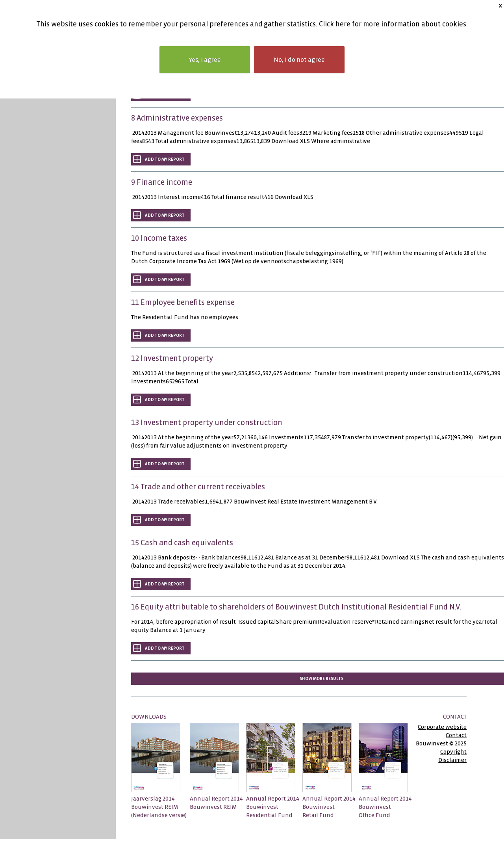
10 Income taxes (159, 238)
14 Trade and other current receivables (198, 487)
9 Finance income (162, 182)
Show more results (321, 679)
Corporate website (442, 727)
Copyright (453, 752)
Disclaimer (452, 760)
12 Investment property (172, 358)
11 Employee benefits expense (183, 302)
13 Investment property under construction (207, 423)
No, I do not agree (299, 60)
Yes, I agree (205, 60)
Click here (335, 24)
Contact (456, 735)
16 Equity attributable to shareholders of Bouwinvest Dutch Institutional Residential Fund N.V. (296, 607)
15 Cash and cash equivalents (182, 543)
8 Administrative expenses (177, 118)
